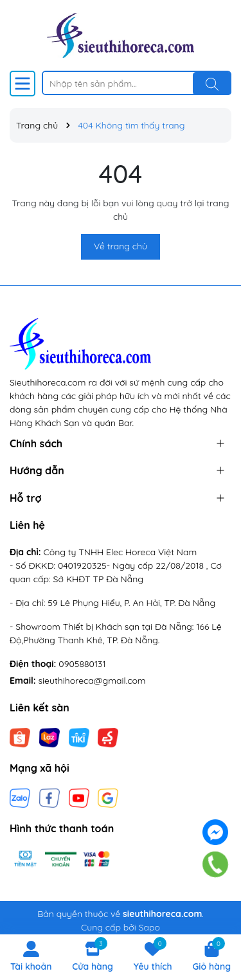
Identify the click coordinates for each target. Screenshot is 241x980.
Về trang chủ (121, 246)
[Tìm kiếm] (212, 84)
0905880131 (82, 664)
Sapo (149, 927)
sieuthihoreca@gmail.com (92, 681)
